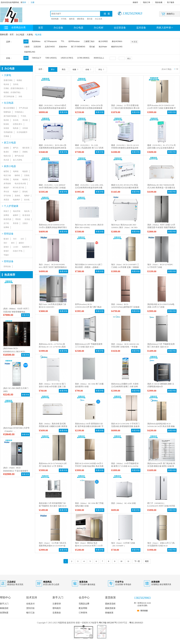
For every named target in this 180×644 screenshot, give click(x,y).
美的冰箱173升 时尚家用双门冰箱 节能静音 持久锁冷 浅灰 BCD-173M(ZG (53, 506)
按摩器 (6, 215)
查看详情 (25, 315)
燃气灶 (16, 148)
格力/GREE (103, 41)
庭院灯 (21, 243)
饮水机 (16, 120)
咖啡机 (17, 175)
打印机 (64, 19)
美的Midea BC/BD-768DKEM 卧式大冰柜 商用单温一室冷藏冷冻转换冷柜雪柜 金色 (161, 188)
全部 (26, 41)
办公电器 (78, 28)
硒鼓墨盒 (81, 19)
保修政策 (109, 613)
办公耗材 (99, 28)
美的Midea (36, 41)
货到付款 (30, 608)
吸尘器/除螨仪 (9, 108)
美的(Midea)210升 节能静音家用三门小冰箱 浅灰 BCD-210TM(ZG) (89, 347)
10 (121, 561)
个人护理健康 (10, 206)
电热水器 (7, 156)
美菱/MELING (30, 52)
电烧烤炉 (16, 200)
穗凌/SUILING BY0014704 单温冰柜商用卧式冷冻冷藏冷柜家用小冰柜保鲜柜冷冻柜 (125, 188)
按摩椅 (6, 227)
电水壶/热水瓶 (20, 184)
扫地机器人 (19, 112)
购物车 (135, 2)
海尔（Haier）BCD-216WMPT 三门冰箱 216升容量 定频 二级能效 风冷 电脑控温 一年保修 (125, 267)
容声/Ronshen (74, 41)
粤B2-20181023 (136, 623)
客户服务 (171, 2)
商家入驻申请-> (165, 28)
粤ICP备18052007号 (108, 623)
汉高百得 (37, 47)
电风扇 (16, 128)
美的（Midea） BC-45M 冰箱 (123, 503)
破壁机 (6, 171)
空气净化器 (23, 108)
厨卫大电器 (9, 143)
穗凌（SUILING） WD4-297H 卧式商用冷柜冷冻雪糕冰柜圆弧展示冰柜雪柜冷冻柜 (89, 108)
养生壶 (6, 192)
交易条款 (57, 613)
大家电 (30, 35)
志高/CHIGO (50, 47)
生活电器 (8, 103)
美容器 (16, 223)
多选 (134, 42)
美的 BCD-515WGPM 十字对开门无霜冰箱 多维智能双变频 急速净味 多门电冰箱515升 (125, 426)
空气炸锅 (7, 196)
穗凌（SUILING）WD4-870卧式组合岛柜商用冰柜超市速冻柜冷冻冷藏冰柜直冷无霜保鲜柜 (52, 108)
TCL (63, 41)
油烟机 (6, 148)
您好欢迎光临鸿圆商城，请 (12, 2)
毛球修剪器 (8, 132)
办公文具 (99, 19)
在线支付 (30, 604)
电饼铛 (25, 179)
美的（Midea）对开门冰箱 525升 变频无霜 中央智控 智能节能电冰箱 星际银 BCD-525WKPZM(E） (161, 227)
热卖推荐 (10, 275)
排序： (41, 69)
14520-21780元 (67, 58)
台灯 (22, 239)
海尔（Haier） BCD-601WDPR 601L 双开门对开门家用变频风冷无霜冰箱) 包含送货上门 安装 (53, 267)
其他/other (63, 47)
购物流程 (4, 608)
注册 (33, 2)
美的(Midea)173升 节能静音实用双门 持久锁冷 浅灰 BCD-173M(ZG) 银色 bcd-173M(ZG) (161, 347)
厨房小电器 (9, 166)
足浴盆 (27, 219)
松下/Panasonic (51, 41)
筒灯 (5, 243)
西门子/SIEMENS (78, 47)
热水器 (6, 160)
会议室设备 (120, 28)
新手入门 (4, 604)
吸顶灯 (6, 239)
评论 (101, 70)
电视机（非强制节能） (13, 92)
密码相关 (57, 608)
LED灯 (16, 247)
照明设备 (8, 234)
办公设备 (58, 28)
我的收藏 (159, 2)
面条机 (18, 196)
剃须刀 (6, 211)
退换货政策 (110, 608)
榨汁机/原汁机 (19, 188)
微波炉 (6, 188)
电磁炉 (16, 192)
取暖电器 (7, 112)
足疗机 (6, 223)
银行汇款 (30, 613)
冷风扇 (25, 128)
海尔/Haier (103, 47)
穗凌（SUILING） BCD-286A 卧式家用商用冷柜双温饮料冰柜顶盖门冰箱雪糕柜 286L (53, 148)
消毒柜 (16, 152)
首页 (12, 34)
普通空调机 (8, 80)
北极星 (27, 47)
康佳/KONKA (117, 41)
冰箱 (20, 96)
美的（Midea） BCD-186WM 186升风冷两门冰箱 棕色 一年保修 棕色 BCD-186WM (125, 347)
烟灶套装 (26, 148)
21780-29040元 (83, 58)
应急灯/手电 (18, 251)
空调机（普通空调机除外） (14, 88)
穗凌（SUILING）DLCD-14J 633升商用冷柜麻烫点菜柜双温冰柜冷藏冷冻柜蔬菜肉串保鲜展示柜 (125, 148)
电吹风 (27, 211)
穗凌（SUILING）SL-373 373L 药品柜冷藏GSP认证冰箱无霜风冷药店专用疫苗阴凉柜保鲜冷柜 (161, 148)
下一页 (137, 561)
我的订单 (147, 2)
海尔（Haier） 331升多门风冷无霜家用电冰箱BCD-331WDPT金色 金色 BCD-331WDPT (52, 546)
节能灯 (6, 255)
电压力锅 (7, 175)
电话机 (6, 120)
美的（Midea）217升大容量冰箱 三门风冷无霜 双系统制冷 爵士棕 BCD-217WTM (125, 108)
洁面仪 (25, 223)
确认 (129, 58)
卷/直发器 (26, 215)
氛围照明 (26, 247)
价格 (88, 70)
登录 (24, 2)
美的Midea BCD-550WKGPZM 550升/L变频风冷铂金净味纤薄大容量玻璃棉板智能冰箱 (53, 227)
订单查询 (83, 613)
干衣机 (23, 116)
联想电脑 (55, 19)
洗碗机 (25, 152)
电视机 (19, 80)
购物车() (170, 14)
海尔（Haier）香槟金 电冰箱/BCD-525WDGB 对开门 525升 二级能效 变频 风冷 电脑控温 (89, 546)
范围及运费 (84, 604)
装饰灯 (6, 247)
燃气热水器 (19, 156)
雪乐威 (92, 47)
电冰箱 (38, 35)
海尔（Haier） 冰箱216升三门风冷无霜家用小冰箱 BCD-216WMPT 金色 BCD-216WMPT (161, 546)
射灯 (13, 243)
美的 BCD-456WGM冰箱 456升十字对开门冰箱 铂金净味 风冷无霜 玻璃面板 (89, 466)
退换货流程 (110, 604)
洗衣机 (16, 84)
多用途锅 (7, 184)
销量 (75, 70)
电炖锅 (16, 179)
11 (128, 561)
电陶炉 (27, 196)
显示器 (90, 19)
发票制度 (4, 613)
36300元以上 (99, 58)
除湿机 (6, 124)
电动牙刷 (17, 211)
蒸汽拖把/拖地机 (10, 116)
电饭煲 (25, 171)
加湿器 (6, 128)
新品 (64, 69)
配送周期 (83, 608)
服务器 (72, 19)
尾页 (147, 561)
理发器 (18, 219)
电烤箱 (16, 171)
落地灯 (6, 251)
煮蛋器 (6, 200)
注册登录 (57, 604)
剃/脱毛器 (7, 219)
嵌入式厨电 (18, 160)
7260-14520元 (51, 58)
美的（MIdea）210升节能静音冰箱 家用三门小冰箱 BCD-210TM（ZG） (125, 466)
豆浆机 (27, 175)
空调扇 (6, 136)
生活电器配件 (22, 132)
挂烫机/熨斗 (18, 124)
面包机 (25, 192)
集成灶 (6, 152)
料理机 (6, 179)
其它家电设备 (9, 96)
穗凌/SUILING (117, 47)
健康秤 (16, 215)
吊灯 (15, 239)
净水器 (25, 120)
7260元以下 (37, 58)
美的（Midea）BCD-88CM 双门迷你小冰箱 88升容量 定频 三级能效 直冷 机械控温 (52, 387)
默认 (53, 69)
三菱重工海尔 (89, 41)
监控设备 (141, 28)
